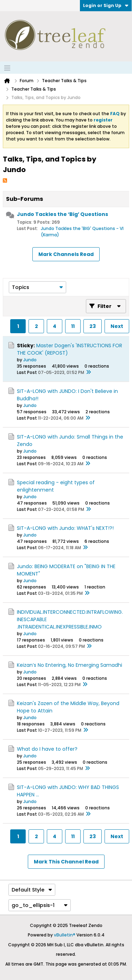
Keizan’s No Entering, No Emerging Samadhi (70, 665)
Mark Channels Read (66, 254)
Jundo (30, 360)
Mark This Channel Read (66, 862)
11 (73, 326)
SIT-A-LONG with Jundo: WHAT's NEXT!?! (65, 528)
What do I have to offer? (47, 749)
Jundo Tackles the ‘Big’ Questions (62, 214)
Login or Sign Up (106, 5)
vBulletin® (65, 935)
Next (117, 326)
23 (93, 326)
